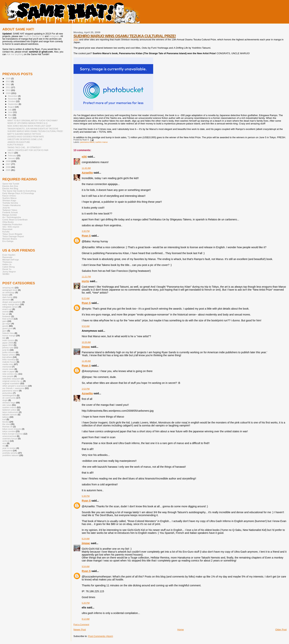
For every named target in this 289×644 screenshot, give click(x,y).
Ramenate (7, 257)
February (13, 156)
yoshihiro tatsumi (11, 455)
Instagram (54, 36)
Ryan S (86, 236)
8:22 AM (86, 298)
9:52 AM (86, 326)
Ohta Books (8, 222)
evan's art (7, 309)
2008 (8, 161)
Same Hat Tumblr (11, 184)
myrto (86, 281)
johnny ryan (8, 347)
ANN (76, 40)
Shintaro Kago (9, 200)
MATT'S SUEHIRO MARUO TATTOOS (24, 134)
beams (6, 295)
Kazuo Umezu (9, 196)
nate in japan (9, 371)
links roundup (9, 359)
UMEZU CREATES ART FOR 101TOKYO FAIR (28, 150)
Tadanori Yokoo (10, 210)
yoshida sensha (10, 453)
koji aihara (7, 357)
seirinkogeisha (9, 395)
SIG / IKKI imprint (11, 227)
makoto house (9, 362)
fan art (5, 314)
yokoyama (7, 450)
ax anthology (8, 292)
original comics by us (12, 381)
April (10, 118)
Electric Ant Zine (10, 186)
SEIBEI (6, 274)
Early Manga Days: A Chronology (18, 193)
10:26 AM (86, 342)
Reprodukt (7, 229)
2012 (8, 84)
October (12, 101)
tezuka (6, 422)
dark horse (7, 297)
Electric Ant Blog (10, 188)
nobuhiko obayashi (11, 379)
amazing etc (8, 288)
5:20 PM (86, 603)
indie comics (8, 340)
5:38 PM (86, 496)
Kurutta (6, 232)
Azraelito (87, 173)
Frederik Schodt (10, 212)
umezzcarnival (9, 436)
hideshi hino (8, 333)
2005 (8, 170)
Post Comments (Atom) (101, 636)
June (11, 112)
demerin (6, 300)
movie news (8, 369)
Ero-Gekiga (8, 241)
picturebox (7, 393)
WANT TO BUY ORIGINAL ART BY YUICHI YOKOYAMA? (32, 121)
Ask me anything (15, 54)
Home (181, 630)
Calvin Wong (8, 267)
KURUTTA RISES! (15, 145)
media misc (8, 364)
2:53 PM (86, 389)
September (13, 104)
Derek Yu (7, 269)
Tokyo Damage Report (13, 236)
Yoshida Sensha (10, 203)
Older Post (281, 630)
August (12, 107)
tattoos (6, 417)
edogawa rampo (10, 307)
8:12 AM (86, 619)
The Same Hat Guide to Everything (19, 191)
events (6, 311)
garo (5, 321)
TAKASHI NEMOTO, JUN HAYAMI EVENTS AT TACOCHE (33, 129)
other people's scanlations (15, 386)
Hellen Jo (7, 264)
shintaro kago (9, 403)
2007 (8, 164)
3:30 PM (86, 231)
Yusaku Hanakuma (11, 205)
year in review (9, 448)
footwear (7, 316)
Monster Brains (10, 239)
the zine (6, 424)
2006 (8, 167)
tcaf (4, 419)
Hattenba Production (12, 224)
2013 (8, 81)
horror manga (9, 335)
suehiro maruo (102, 142)
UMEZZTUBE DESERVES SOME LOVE (25, 139)
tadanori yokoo (9, 410)
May (10, 115)
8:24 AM (86, 539)
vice (4, 443)
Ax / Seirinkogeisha (12, 217)
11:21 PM (86, 277)
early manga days (11, 304)
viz (4, 446)
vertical (6, 441)
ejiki (84, 157)
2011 (8, 87)
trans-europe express (13, 434)
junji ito (6, 350)
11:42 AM (86, 168)
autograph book (10, 290)
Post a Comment (81, 624)
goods (5, 326)
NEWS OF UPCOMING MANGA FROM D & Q (27, 123)
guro (5, 331)
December (13, 96)
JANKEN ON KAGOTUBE (19, 142)
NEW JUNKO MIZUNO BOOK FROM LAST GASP (29, 126)
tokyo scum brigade (12, 429)
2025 (8, 78)
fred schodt (8, 319)
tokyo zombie (9, 431)
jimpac (86, 347)
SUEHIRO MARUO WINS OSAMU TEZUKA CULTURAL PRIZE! (125, 36)
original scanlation (11, 383)
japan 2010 (8, 345)
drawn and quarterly (12, 302)
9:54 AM (86, 566)
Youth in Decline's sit (34, 36)
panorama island (87, 142)
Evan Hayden (9, 255)
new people (8, 376)
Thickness (7, 262)
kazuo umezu (9, 355)
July (10, 110)
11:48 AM (86, 361)
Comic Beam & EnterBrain (15, 220)
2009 (8, 93)
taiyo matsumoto (10, 412)
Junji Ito (6, 208)
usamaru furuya (10, 438)
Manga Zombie (10, 215)
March (11, 153)
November (13, 99)
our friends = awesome (13, 388)
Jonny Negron (9, 272)
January (12, 158)
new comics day (10, 374)
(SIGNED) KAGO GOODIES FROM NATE (26, 137)
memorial (7, 367)
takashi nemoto (10, 415)
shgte (5, 400)
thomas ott (7, 426)
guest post (7, 328)
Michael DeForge (11, 260)
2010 (8, 90)
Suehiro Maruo (9, 198)
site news (7, 405)
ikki (4, 338)
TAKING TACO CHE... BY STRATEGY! (24, 147)
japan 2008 (8, 343)
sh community (9, 398)
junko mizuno (9, 352)
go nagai (7, 323)
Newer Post (80, 630)
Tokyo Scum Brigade (12, 234)
